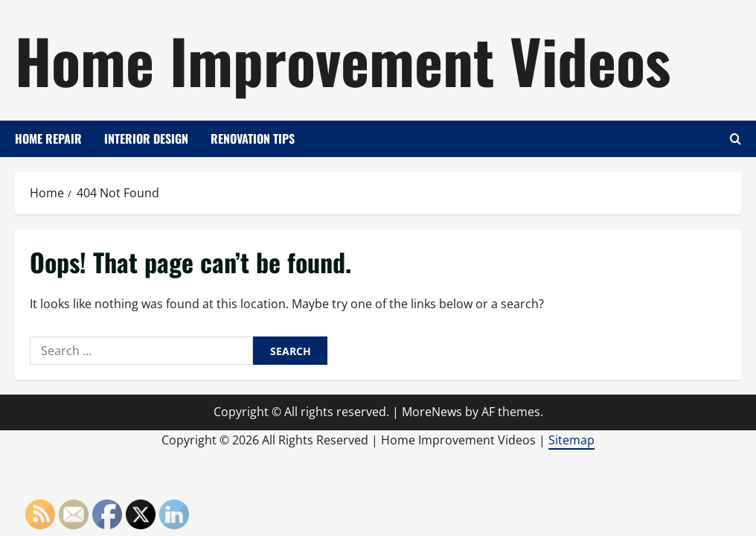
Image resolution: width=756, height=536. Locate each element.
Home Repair (48, 138)
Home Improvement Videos (343, 60)
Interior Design (146, 138)
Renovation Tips (253, 138)
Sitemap (571, 440)
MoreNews (432, 412)
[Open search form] (736, 139)
